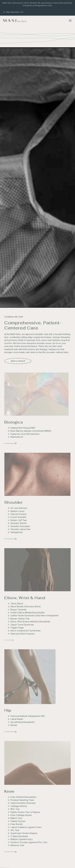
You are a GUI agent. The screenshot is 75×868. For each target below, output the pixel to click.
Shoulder (14, 502)
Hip (8, 710)
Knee (9, 791)
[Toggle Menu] (70, 20)
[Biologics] (36, 394)
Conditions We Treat (14, 317)
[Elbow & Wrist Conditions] (9, 640)
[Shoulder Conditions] (37, 474)
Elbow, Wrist (17, 598)
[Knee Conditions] (37, 763)
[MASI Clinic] (15, 21)
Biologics (14, 422)
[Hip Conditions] (30, 677)
